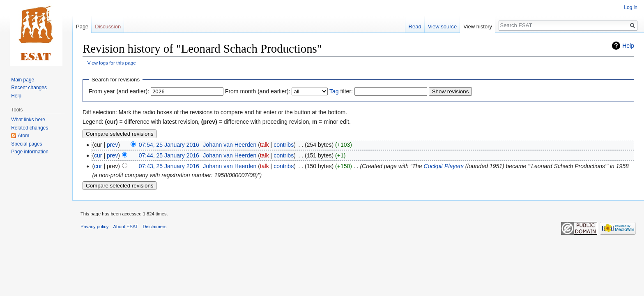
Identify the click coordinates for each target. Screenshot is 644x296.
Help (628, 46)
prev (112, 145)
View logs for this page (112, 63)
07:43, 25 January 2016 (169, 166)
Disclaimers (155, 227)
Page (82, 27)
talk (264, 145)
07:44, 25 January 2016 (169, 155)
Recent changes (29, 88)
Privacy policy (94, 227)
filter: (341, 91)
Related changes (30, 128)
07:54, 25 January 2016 (169, 145)
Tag (334, 91)
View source (443, 27)
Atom (23, 136)
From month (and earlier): (258, 91)
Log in (631, 7)
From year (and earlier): (119, 91)
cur (98, 155)
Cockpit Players (444, 166)
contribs (284, 145)
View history (478, 27)
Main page (23, 80)
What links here (28, 120)
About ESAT (126, 227)
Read (415, 27)
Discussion (108, 27)
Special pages (26, 144)
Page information (30, 152)
